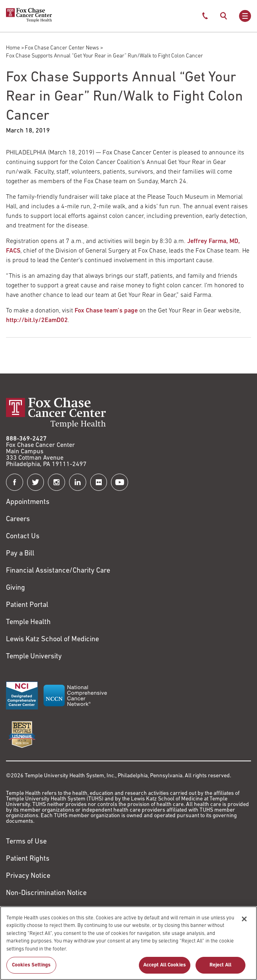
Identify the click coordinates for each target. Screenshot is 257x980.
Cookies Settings (31, 970)
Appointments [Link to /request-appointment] (28, 502)
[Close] (244, 923)
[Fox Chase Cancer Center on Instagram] (56, 482)
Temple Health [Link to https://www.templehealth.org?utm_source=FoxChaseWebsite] (28, 622)
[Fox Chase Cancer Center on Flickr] (99, 482)
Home (13, 48)
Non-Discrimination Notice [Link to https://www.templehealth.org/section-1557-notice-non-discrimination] (46, 893)
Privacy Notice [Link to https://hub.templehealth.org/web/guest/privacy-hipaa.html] (28, 876)
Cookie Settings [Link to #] (30, 910)
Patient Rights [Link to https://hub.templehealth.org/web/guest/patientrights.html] (28, 859)
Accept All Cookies (165, 970)
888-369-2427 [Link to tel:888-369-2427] (26, 439)
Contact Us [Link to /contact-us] (23, 536)
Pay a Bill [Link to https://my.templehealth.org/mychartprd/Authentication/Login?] (20, 554)
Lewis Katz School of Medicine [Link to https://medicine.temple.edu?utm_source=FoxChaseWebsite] (52, 639)
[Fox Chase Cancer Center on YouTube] (120, 482)
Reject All (220, 970)
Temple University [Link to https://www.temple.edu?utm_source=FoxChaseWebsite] (34, 657)
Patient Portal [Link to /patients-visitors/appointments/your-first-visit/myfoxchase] (27, 605)
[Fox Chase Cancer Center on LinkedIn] (78, 482)
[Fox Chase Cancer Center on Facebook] (15, 482)
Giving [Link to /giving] (16, 588)
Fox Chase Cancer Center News (62, 48)
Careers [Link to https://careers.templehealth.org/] (18, 519)
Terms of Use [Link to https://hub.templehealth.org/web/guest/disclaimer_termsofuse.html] (26, 842)
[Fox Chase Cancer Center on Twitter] (36, 482)
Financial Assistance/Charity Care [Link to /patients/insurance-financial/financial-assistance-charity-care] (58, 571)
